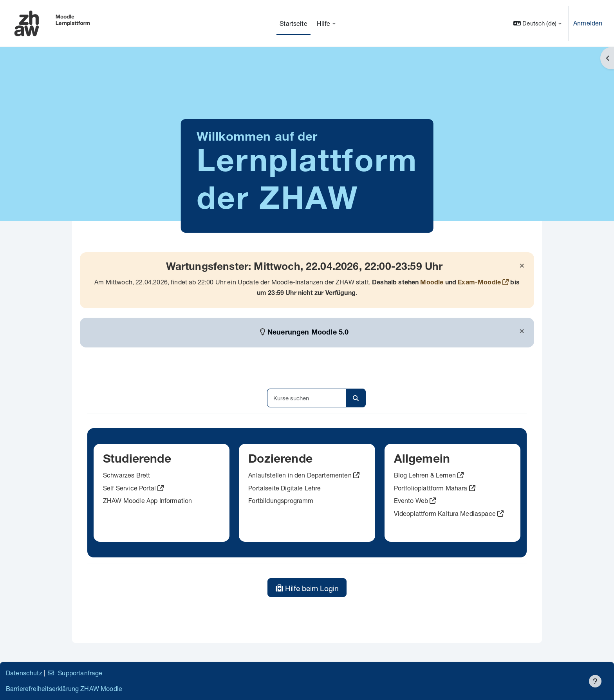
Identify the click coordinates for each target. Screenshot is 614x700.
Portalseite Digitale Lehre (284, 488)
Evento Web (411, 500)
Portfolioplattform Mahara (431, 488)
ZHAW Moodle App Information (147, 500)
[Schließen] (522, 266)
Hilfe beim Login (307, 588)
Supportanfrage (75, 673)
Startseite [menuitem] (293, 23)
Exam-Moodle (479, 283)
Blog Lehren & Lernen (425, 475)
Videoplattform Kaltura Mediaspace (445, 513)
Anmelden (588, 23)
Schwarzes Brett (126, 475)
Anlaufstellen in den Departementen (300, 475)
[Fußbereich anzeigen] (595, 681)
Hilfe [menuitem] (324, 23)
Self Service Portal (129, 488)
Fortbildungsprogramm (281, 500)
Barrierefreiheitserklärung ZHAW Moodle (64, 688)
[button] (537, 23)
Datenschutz (24, 673)
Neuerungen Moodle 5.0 (308, 333)
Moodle (432, 283)
